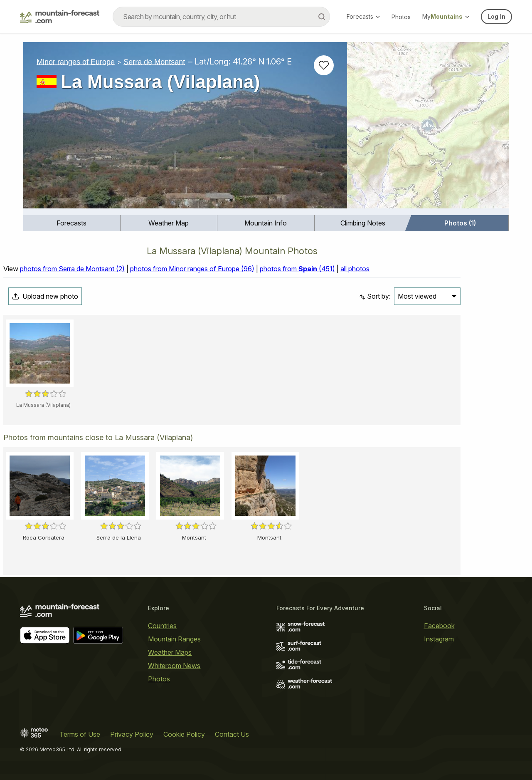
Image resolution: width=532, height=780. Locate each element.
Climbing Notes (363, 223)
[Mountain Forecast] (60, 17)
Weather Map (169, 223)
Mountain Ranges (174, 639)
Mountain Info (266, 223)
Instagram (439, 639)
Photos (401, 17)
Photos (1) (460, 223)
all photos (355, 269)
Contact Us (232, 734)
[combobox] (221, 17)
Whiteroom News (174, 666)
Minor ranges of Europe (76, 62)
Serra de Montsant (154, 62)
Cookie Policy (184, 734)
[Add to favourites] (324, 65)
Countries (162, 626)
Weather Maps (170, 652)
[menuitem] (72, 223)
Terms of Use (80, 734)
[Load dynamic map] (428, 129)
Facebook (439, 626)
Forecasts (363, 16)
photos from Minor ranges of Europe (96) (192, 269)
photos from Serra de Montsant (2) (72, 269)
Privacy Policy (132, 734)
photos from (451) (297, 269)
